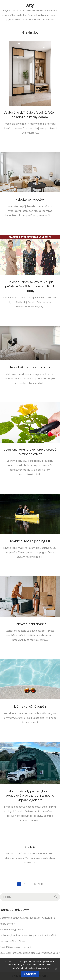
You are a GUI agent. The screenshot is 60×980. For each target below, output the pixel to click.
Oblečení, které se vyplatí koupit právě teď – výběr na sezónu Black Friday (30, 286)
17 (35, 884)
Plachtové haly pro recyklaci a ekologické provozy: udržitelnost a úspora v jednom (30, 796)
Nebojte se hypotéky (30, 199)
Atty (30, 5)
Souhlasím (30, 974)
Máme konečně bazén (30, 707)
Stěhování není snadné (30, 624)
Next (41, 884)
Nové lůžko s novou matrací (30, 367)
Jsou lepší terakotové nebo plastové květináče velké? (30, 953)
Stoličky (30, 847)
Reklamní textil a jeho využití (30, 541)
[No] (56, 969)
